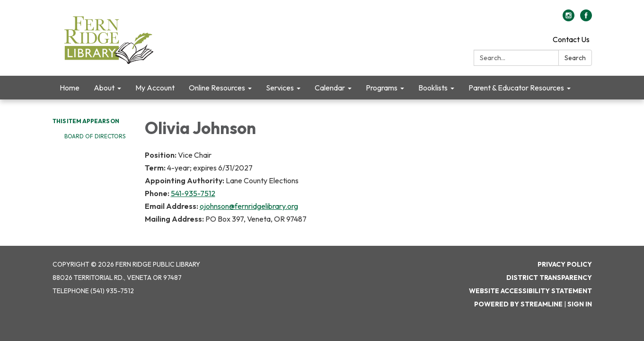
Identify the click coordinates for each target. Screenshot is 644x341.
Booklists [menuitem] (433, 88)
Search (575, 58)
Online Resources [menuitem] (217, 88)
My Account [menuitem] (155, 88)
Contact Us (571, 39)
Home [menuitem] (70, 88)
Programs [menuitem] (382, 88)
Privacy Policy (565, 264)
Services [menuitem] (280, 88)
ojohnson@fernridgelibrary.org (249, 206)
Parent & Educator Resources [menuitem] (516, 88)
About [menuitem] (104, 88)
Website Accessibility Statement (530, 291)
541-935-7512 (193, 193)
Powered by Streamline (518, 304)
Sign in (580, 304)
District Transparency (549, 278)
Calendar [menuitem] (330, 88)
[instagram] (569, 18)
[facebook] (586, 18)
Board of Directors (95, 136)
